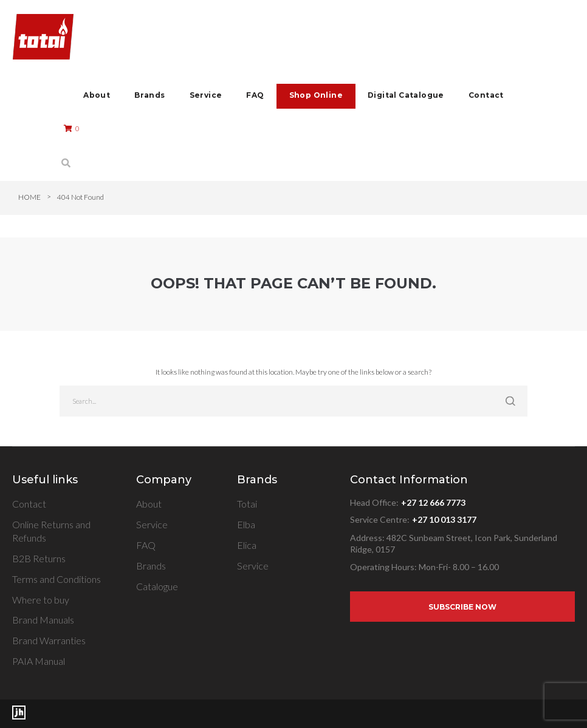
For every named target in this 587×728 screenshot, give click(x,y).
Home (29, 197)
